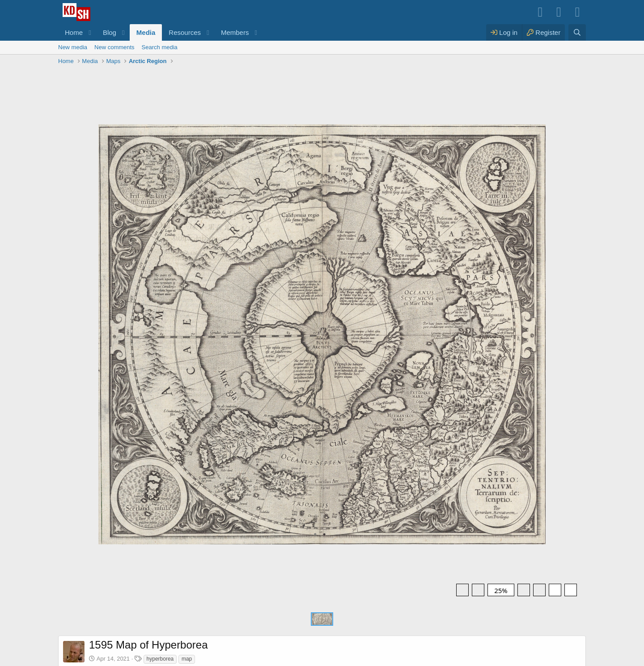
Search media (160, 47)
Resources (185, 32)
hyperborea (160, 659)
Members (235, 32)
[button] (90, 32)
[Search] (577, 32)
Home (74, 32)
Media (146, 32)
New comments (114, 47)
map (187, 659)
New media (73, 47)
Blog (110, 32)
